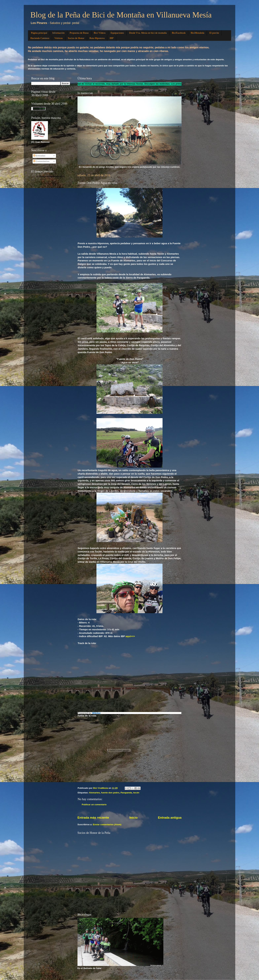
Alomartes (94, 793)
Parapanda (126, 793)
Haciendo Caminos (40, 38)
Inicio (134, 818)
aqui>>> (130, 636)
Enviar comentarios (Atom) (107, 824)
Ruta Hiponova (97, 38)
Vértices (59, 38)
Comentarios (41, 161)
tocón (136, 793)
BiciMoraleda (197, 33)
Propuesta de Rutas (79, 33)
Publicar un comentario (94, 805)
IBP (112, 38)
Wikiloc (96, 713)
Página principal (39, 33)
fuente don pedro (110, 793)
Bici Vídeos (100, 33)
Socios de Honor (76, 38)
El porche (214, 33)
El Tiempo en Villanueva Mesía (51, 176)
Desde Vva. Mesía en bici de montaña (148, 33)
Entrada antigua (170, 818)
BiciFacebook (179, 33)
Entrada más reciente (93, 818)
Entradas (39, 156)
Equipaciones (117, 33)
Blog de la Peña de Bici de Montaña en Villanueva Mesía (121, 15)
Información (58, 33)
